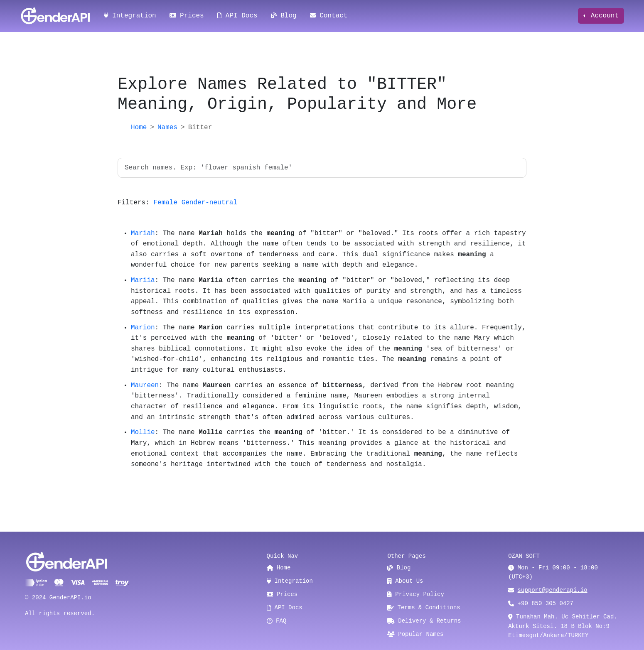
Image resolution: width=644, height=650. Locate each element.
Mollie (143, 432)
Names (167, 128)
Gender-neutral (209, 203)
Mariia (143, 280)
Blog (284, 16)
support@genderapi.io (553, 590)
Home (139, 128)
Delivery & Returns (424, 621)
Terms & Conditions (424, 608)
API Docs (237, 16)
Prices (187, 16)
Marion (143, 328)
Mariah (143, 233)
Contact (329, 16)
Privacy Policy (416, 594)
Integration (130, 16)
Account (603, 16)
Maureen (145, 385)
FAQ (277, 621)
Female (165, 203)
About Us (405, 581)
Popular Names (415, 634)
